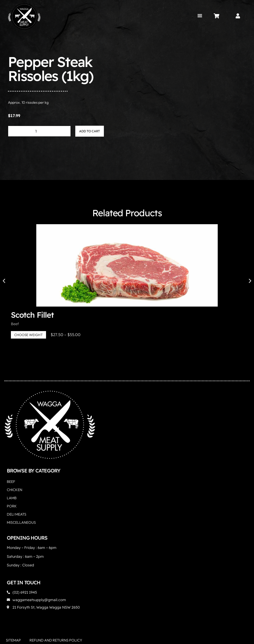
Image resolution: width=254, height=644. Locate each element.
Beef (15, 324)
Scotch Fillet (32, 315)
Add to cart (90, 131)
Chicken (15, 490)
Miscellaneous (21, 522)
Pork (12, 506)
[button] (200, 15)
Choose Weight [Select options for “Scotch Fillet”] (28, 335)
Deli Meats (17, 514)
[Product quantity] (39, 131)
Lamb (12, 498)
